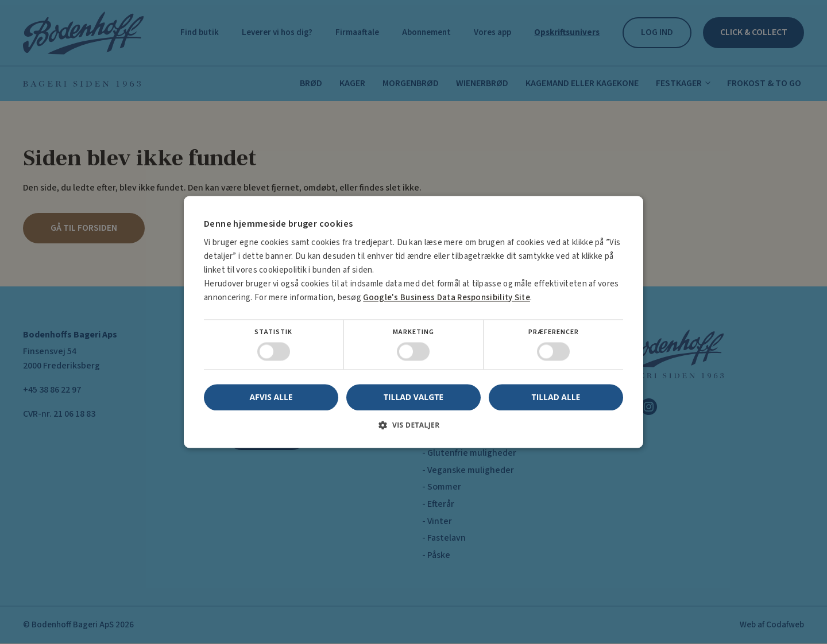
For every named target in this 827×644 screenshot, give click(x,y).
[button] (413, 430)
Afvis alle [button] (271, 397)
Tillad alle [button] (556, 397)
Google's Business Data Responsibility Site (443, 298)
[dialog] (413, 322)
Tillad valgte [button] (414, 397)
